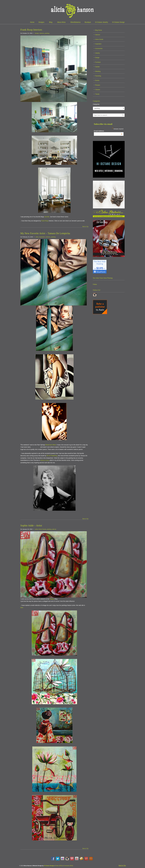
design (37, 33)
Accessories (99, 49)
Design (97, 58)
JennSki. (47, 217)
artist (37, 237)
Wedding (98, 71)
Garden (97, 67)
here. (22, 608)
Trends (97, 94)
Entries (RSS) (59, 866)
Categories (96, 104)
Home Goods (42, 529)
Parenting (98, 76)
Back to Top (85, 227)
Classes (98, 90)
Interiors (98, 35)
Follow (95, 284)
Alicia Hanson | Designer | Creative (72, 10)
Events (97, 80)
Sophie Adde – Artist (31, 526)
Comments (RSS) (68, 866)
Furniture (98, 62)
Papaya (52, 599)
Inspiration (42, 237)
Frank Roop (45, 221)
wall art (54, 529)
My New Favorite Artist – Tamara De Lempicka (45, 233)
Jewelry (97, 53)
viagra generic (36, 447)
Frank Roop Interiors (31, 30)
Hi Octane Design (49, 866)
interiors (42, 33)
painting (47, 33)
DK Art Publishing (52, 456)
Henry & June (45, 460)
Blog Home (98, 30)
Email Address (108, 131)
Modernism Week (51, 445)
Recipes (98, 85)
